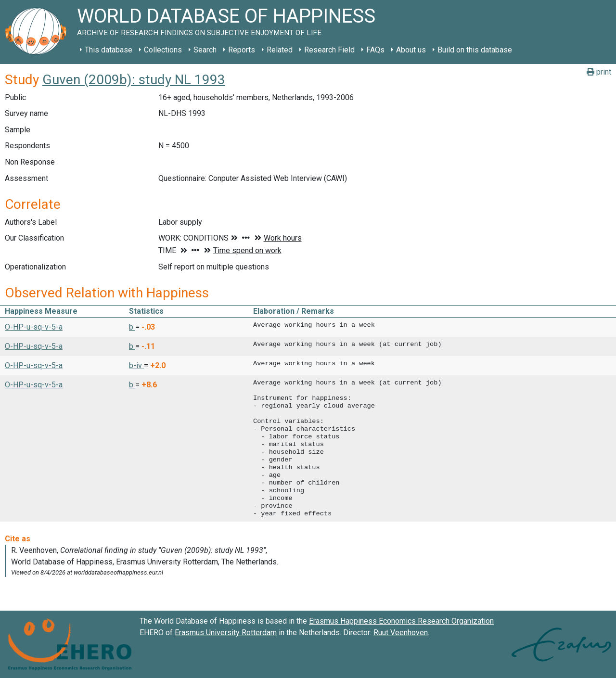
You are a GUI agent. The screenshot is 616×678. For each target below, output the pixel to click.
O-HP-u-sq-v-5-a (34, 327)
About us (411, 50)
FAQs (375, 50)
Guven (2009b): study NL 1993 (134, 80)
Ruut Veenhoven (401, 633)
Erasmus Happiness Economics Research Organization (401, 621)
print (599, 72)
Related (280, 50)
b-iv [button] (136, 365)
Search (205, 50)
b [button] (132, 327)
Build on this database (475, 50)
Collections (163, 50)
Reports (242, 50)
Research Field (329, 50)
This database (109, 50)
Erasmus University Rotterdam (226, 633)
